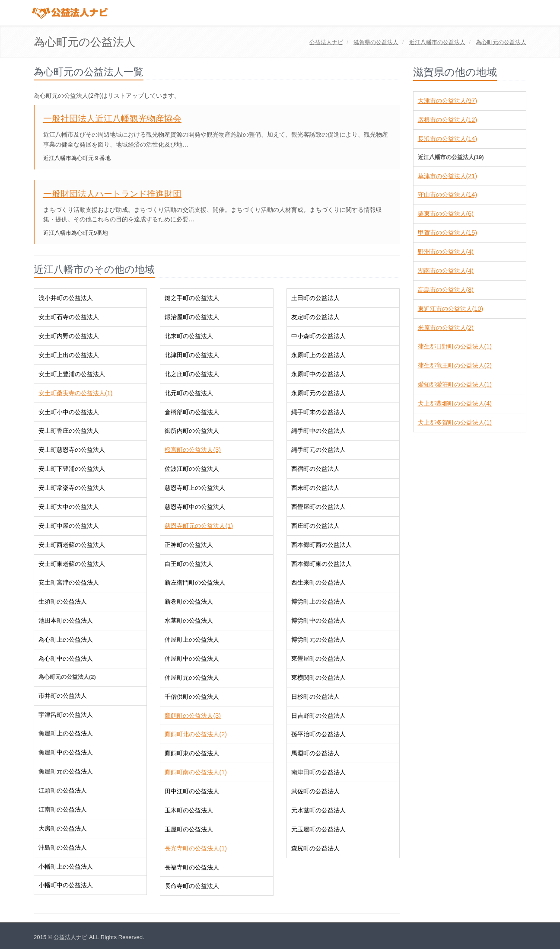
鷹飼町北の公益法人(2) (196, 734)
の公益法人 (376, 42)
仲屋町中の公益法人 (192, 658)
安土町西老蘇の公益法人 (72, 545)
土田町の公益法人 (315, 298)
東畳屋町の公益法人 (318, 658)
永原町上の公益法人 (318, 355)
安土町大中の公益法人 (69, 507)
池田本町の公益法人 (66, 620)
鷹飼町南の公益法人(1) (196, 772)
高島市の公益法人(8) (446, 290)
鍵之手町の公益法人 (192, 298)
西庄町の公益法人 (315, 526)
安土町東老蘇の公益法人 (72, 564)
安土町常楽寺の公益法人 (72, 488)
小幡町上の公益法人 (66, 866)
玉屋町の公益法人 (189, 829)
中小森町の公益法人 (318, 336)
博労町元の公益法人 (318, 639)
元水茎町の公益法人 (318, 810)
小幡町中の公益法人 (66, 885)
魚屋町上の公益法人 (66, 733)
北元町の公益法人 (189, 393)
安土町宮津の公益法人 (69, 582)
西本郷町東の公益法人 (321, 564)
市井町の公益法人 (63, 696)
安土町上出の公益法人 (69, 355)
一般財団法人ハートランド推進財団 (112, 194)
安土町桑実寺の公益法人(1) (75, 393)
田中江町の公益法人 (192, 791)
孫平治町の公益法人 (318, 734)
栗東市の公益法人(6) (446, 214)
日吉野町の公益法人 (318, 716)
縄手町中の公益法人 (318, 431)
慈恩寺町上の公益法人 (195, 488)
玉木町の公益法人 (189, 810)
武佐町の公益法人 (315, 791)
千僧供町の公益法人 (192, 697)
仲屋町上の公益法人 (192, 639)
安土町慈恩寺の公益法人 (72, 450)
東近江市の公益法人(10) (450, 309)
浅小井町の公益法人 (66, 298)
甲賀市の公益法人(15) (447, 233)
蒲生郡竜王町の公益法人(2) (455, 365)
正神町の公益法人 (189, 545)
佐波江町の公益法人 (192, 469)
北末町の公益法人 (189, 336)
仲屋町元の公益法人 (192, 677)
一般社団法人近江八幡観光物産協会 (112, 118)
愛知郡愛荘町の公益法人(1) (455, 384)
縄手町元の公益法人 (318, 450)
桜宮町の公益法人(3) (192, 450)
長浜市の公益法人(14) (447, 139)
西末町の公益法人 (315, 488)
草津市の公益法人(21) (447, 176)
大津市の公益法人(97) (447, 101)
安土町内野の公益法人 (69, 336)
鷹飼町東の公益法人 (192, 753)
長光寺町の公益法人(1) (196, 848)
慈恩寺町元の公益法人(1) (199, 526)
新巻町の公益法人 (189, 601)
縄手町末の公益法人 (318, 412)
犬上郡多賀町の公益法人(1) (455, 422)
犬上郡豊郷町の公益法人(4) (455, 403)
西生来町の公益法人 (318, 582)
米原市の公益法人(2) (446, 328)
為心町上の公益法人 (66, 639)
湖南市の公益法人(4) (446, 271)
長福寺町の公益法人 (192, 867)
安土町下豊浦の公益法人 (72, 469)
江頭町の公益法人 (63, 790)
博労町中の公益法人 (318, 620)
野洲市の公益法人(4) (446, 252)
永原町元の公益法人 (318, 393)
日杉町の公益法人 (315, 697)
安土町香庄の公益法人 (69, 431)
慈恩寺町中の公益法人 (195, 507)
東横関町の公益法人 (318, 677)
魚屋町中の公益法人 (66, 752)
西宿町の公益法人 (315, 469)
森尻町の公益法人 (315, 848)
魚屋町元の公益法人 (66, 771)
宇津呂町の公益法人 (66, 715)
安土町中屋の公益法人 (69, 526)
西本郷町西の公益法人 (321, 545)
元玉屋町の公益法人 (318, 829)
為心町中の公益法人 (66, 658)
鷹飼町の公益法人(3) (192, 716)
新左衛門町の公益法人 (195, 582)
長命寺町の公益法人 (192, 886)
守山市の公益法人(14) (447, 195)
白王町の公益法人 (189, 564)
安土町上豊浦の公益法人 (72, 374)
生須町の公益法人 (63, 601)
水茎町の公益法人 (189, 620)
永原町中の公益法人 (318, 374)
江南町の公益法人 (63, 809)
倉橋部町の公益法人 (192, 412)
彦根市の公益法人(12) (447, 120)
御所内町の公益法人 (192, 431)
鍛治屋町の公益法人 (192, 317)
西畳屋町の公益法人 (318, 507)
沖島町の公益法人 (63, 847)
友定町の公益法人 (315, 317)
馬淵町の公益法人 (315, 753)
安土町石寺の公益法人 (69, 317)
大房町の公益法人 (63, 828)
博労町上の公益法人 (318, 601)
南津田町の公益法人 (318, 772)
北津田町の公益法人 (192, 355)
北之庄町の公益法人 (192, 374)
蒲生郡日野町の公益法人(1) (455, 346)
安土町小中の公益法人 (69, 412)
